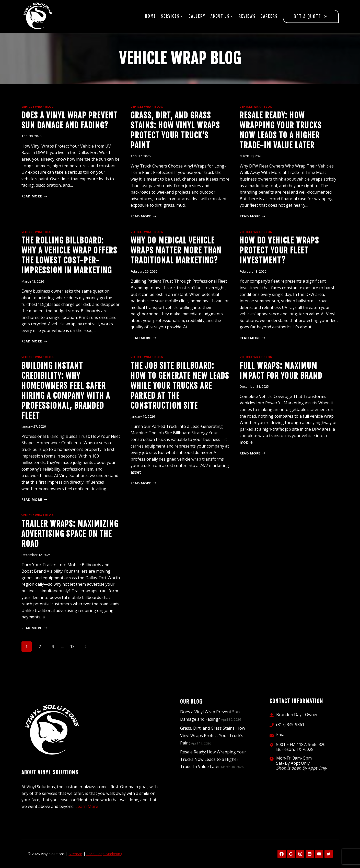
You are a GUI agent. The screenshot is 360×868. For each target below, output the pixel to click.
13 (72, 647)
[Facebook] (282, 854)
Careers (269, 16)
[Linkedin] (310, 854)
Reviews (247, 16)
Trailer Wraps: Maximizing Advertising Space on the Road (70, 534)
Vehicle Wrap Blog (38, 107)
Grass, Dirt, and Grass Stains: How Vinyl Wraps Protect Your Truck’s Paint (213, 736)
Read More (34, 196)
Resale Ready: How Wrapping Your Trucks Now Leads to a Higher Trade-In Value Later (213, 759)
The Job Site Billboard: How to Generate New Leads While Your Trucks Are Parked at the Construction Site (180, 386)
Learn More (87, 806)
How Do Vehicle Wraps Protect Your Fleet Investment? (279, 251)
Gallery (197, 16)
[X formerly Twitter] (329, 854)
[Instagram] (300, 854)
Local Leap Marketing (104, 854)
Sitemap (76, 854)
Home (151, 16)
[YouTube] (319, 854)
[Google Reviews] (291, 854)
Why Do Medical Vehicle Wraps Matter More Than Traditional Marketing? (176, 251)
